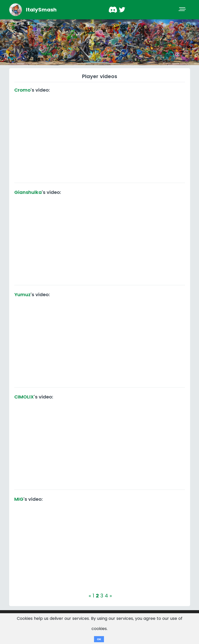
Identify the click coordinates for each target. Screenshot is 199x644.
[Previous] (90, 596)
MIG (19, 499)
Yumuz (22, 295)
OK (99, 639)
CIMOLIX (24, 397)
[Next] (111, 596)
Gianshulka (28, 192)
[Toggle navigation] (183, 10)
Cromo (22, 90)
